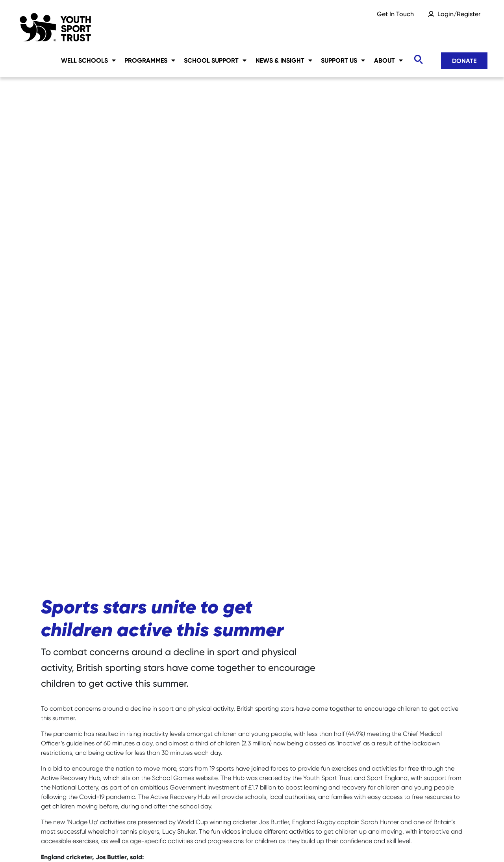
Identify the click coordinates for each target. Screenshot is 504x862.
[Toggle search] (418, 60)
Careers (53, 842)
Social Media (157, 842)
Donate (464, 61)
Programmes (150, 60)
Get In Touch (395, 14)
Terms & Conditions (434, 842)
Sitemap (101, 842)
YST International (355, 842)
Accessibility (286, 842)
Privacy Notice (222, 842)
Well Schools (88, 60)
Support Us (343, 60)
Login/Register (459, 14)
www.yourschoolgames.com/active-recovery (317, 698)
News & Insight (284, 60)
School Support (215, 60)
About (388, 60)
